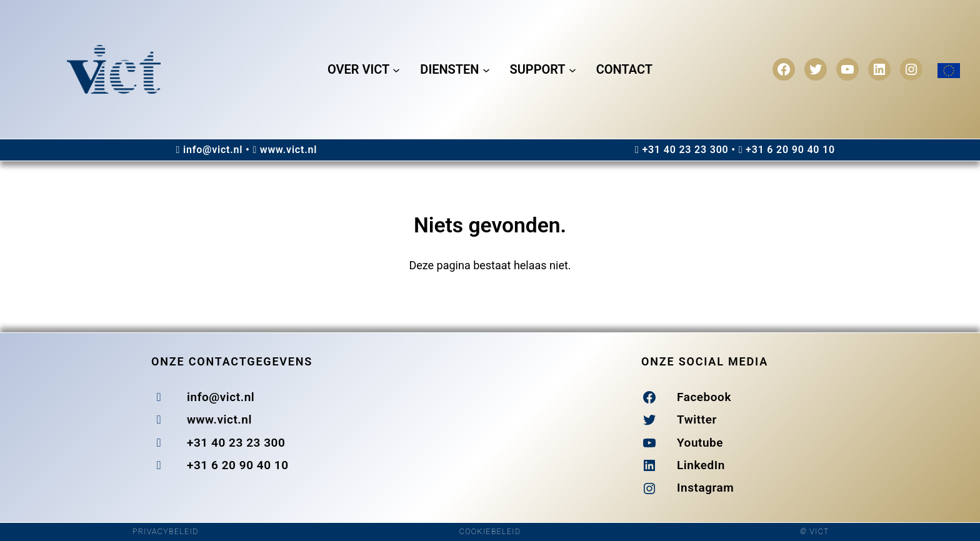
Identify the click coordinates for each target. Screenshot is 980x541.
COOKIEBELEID (490, 531)
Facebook (704, 397)
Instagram (705, 488)
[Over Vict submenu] (396, 69)
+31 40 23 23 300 (685, 150)
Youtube (700, 443)
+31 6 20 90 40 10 (790, 150)
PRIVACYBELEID (166, 531)
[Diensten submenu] (486, 69)
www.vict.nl (288, 150)
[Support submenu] (572, 69)
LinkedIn (701, 465)
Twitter (697, 419)
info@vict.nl (213, 150)
